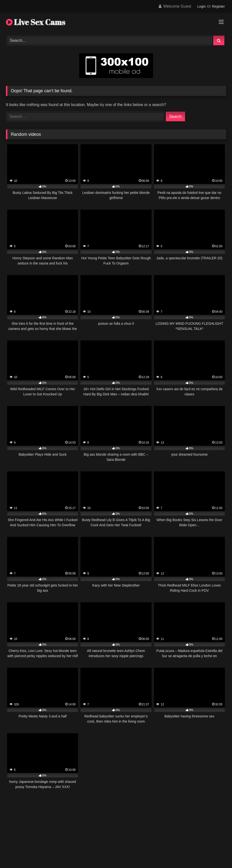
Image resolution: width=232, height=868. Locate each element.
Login (201, 6)
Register (218, 6)
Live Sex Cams (36, 22)
